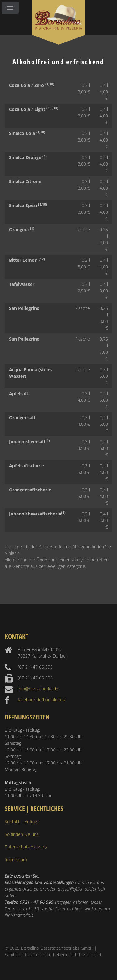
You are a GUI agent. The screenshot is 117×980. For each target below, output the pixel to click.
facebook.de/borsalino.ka (42, 700)
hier (12, 553)
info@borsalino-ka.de (38, 689)
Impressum (16, 860)
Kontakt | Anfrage (22, 821)
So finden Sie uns (22, 834)
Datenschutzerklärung (26, 847)
